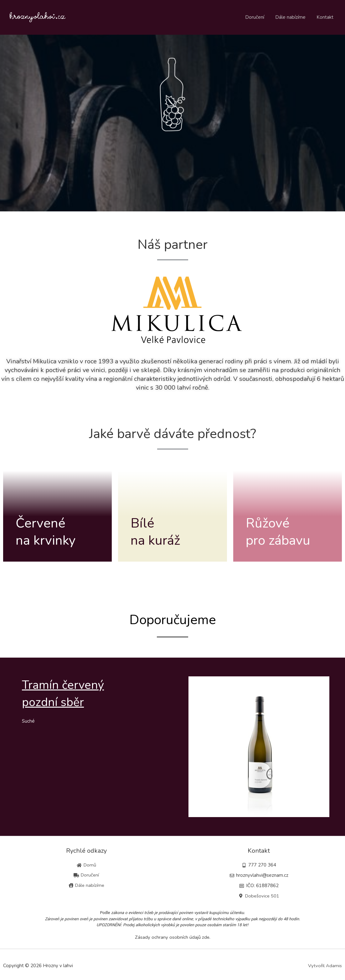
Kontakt (326, 17)
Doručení (258, 17)
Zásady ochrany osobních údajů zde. (172, 937)
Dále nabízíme (293, 17)
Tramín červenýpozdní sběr (67, 693)
